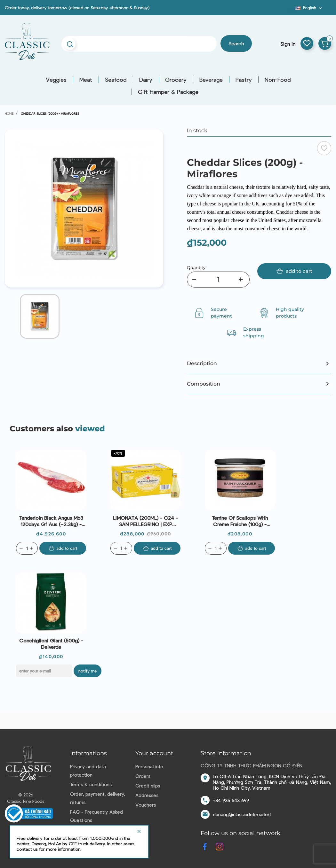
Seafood (116, 80)
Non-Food (278, 80)
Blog (292, 10)
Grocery (176, 80)
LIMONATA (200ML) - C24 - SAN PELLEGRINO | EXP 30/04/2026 (145, 521)
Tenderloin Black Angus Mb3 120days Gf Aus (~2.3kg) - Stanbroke (51, 521)
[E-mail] (44, 671)
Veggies (56, 80)
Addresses (147, 795)
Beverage (211, 80)
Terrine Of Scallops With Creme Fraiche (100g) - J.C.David (240, 521)
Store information (226, 753)
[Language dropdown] (309, 8)
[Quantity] (218, 280)
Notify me (88, 671)
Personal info (149, 766)
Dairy (146, 80)
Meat (86, 80)
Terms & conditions (91, 784)
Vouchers (146, 805)
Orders (143, 776)
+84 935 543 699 (231, 800)
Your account (154, 753)
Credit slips (148, 786)
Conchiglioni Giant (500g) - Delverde (51, 644)
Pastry (244, 80)
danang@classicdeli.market (242, 814)
